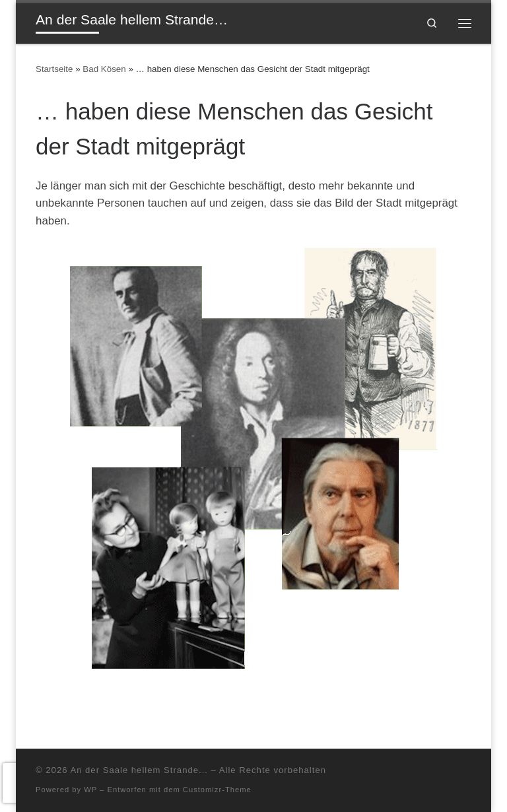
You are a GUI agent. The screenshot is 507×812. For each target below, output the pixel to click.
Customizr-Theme (217, 790)
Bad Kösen (104, 69)
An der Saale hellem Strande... (139, 770)
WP (90, 790)
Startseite (54, 69)
